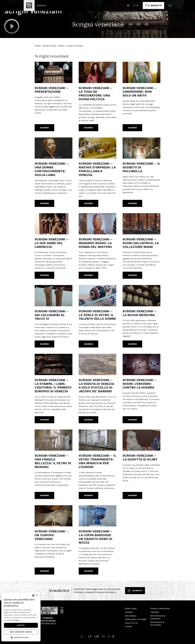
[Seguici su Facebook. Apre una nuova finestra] (90, 636)
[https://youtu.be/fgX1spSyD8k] (98, 516)
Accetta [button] (21, 625)
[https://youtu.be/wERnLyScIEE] (54, 440)
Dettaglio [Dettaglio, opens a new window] (16, 620)
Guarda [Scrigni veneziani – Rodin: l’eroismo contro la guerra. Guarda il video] (132, 420)
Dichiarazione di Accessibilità (157, 624)
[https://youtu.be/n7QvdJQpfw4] (141, 364)
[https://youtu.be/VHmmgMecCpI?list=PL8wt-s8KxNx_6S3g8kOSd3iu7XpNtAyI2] (98, 296)
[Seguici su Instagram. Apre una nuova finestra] (83, 636)
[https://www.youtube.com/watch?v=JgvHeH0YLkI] (54, 72)
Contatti (128, 626)
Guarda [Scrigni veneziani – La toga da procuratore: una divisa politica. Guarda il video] (88, 128)
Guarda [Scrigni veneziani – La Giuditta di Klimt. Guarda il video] (132, 495)
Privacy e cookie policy (160, 608)
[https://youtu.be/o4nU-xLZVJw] (98, 440)
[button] (170, 5)
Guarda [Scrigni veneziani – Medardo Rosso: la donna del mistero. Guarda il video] (88, 275)
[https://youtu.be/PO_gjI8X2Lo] (141, 148)
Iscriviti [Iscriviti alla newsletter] (135, 591)
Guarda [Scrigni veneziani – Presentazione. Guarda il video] (44, 128)
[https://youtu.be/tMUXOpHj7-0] (98, 364)
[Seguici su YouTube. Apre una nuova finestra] (111, 636)
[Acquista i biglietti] (153, 5)
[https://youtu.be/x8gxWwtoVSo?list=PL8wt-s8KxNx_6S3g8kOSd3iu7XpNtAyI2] (54, 296)
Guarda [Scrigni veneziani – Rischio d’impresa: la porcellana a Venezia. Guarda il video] (88, 203)
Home (38, 46)
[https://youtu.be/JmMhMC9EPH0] (54, 364)
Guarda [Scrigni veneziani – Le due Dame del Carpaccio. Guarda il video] (44, 275)
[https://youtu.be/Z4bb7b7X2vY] (98, 72)
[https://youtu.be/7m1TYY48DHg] (54, 516)
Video (61, 46)
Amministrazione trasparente (158, 617)
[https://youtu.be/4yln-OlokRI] (98, 148)
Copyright (154, 612)
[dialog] (21, 617)
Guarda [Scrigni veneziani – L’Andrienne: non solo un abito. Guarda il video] (132, 128)
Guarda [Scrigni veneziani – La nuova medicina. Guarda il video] (132, 344)
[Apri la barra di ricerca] (129, 5)
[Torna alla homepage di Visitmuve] (35, 5)
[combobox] (33, 595)
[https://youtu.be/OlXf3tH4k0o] (54, 224)
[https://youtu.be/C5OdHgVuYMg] (141, 72)
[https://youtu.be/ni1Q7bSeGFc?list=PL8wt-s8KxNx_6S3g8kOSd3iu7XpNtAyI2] (98, 224)
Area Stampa (131, 616)
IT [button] (137, 5)
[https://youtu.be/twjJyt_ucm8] (141, 296)
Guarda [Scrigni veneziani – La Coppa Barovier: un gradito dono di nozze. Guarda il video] (88, 571)
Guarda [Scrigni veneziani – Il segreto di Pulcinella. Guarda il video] (132, 203)
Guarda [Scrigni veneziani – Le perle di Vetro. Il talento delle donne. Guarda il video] (88, 344)
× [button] (37, 595)
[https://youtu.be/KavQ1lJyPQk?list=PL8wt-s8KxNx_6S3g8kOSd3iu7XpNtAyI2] (141, 224)
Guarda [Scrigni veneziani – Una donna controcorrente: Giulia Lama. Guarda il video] (44, 203)
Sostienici (129, 612)
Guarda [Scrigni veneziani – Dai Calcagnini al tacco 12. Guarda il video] (44, 344)
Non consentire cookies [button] (21, 632)
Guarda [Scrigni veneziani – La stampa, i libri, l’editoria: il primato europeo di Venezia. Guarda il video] (44, 420)
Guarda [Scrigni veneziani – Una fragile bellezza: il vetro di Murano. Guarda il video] (44, 495)
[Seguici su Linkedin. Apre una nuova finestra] (97, 636)
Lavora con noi (131, 623)
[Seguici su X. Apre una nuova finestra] (104, 636)
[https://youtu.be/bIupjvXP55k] (141, 440)
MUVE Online (50, 46)
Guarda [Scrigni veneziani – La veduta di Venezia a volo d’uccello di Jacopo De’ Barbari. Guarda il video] (88, 420)
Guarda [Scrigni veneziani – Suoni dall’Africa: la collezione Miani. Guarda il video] (132, 275)
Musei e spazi (131, 608)
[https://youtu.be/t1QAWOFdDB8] (54, 148)
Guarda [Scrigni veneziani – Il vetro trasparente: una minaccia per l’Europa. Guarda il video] (88, 495)
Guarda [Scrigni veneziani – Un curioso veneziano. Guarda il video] (44, 571)
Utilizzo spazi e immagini (136, 619)
